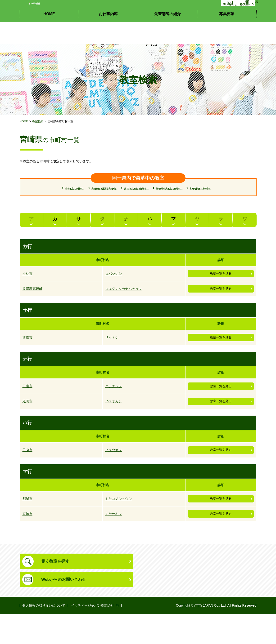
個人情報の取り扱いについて (44, 635)
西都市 (27, 351)
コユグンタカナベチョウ (123, 300)
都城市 (27, 521)
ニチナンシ (113, 402)
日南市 (27, 402)
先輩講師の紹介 (167, 36)
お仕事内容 (108, 36)
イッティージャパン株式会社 (93, 635)
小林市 (27, 283)
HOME (49, 36)
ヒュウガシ (113, 470)
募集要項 (227, 36)
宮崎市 (27, 538)
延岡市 (27, 419)
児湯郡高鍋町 (32, 300)
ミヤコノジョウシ (118, 521)
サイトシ (112, 351)
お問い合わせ (209, 18)
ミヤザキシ (113, 538)
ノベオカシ (113, 419)
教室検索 (38, 121)
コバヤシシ (113, 283)
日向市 (27, 470)
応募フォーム (242, 18)
